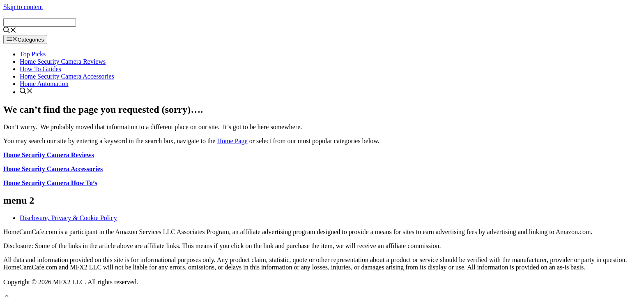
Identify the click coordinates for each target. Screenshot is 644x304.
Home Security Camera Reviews (63, 61)
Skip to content (23, 7)
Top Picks (33, 54)
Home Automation (44, 84)
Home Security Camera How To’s (50, 183)
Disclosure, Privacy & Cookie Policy (68, 218)
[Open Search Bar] (10, 31)
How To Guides (40, 69)
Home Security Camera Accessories (67, 76)
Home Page (232, 141)
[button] (7, 297)
